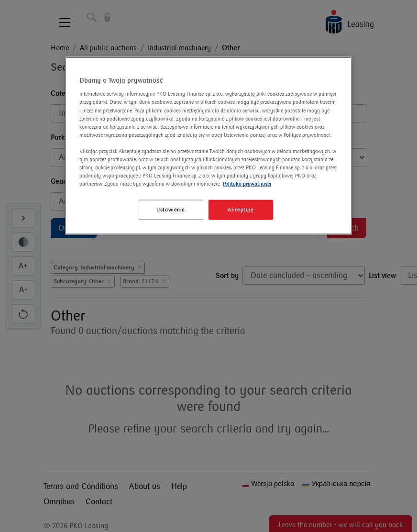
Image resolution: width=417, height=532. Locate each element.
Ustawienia (171, 210)
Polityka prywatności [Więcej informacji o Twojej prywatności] (247, 184)
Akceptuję (241, 210)
